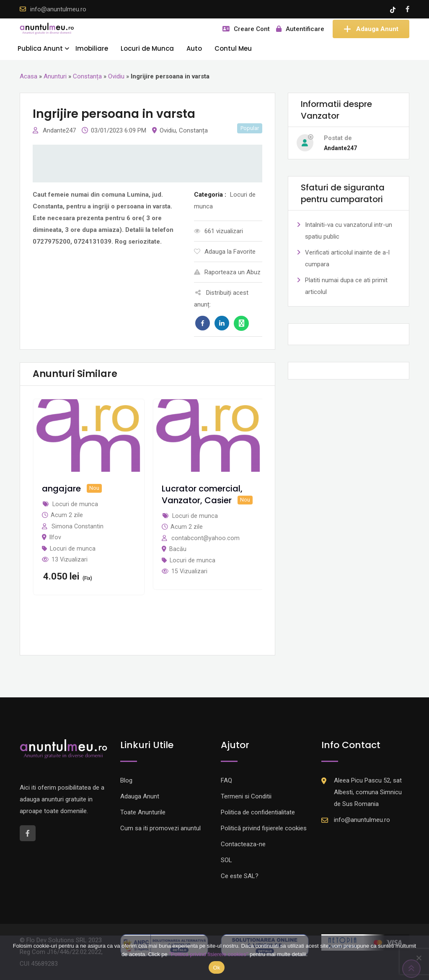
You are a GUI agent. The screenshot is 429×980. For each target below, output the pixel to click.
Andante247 (60, 130)
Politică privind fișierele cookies (264, 828)
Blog (126, 780)
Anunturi (55, 76)
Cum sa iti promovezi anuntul (160, 828)
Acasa (28, 76)
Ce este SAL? (240, 876)
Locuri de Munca (147, 48)
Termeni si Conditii (246, 796)
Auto (194, 48)
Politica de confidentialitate (258, 812)
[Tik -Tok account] (394, 9)
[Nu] (419, 958)
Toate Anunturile (143, 812)
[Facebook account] (407, 9)
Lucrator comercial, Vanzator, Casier (202, 494)
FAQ (226, 780)
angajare (61, 489)
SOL (226, 860)
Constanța (87, 76)
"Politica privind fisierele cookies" (208, 954)
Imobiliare (92, 48)
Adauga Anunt (371, 29)
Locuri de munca (73, 548)
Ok (216, 968)
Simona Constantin (78, 526)
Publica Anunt (40, 48)
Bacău (178, 549)
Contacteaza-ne (243, 844)
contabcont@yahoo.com (205, 538)
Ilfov (55, 537)
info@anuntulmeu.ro (58, 9)
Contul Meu (233, 48)
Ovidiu (116, 76)
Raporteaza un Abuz (227, 272)
